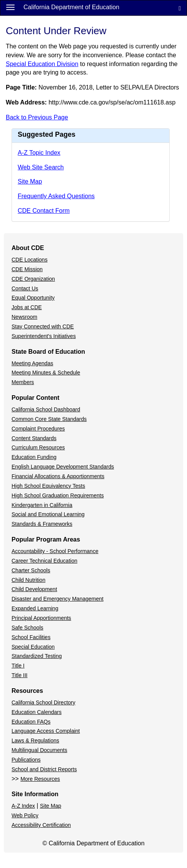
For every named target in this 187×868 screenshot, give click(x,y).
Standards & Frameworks (42, 524)
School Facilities (31, 637)
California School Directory (43, 702)
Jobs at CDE (27, 307)
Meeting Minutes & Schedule (46, 373)
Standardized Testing (37, 656)
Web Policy (25, 815)
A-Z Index (23, 806)
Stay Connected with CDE (43, 326)
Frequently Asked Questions (56, 196)
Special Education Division (42, 64)
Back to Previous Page (37, 117)
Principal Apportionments (41, 618)
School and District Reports (44, 769)
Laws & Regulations (35, 740)
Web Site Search (41, 167)
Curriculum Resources (38, 447)
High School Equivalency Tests (48, 486)
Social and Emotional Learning (48, 514)
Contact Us (25, 288)
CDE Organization (33, 279)
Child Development (34, 589)
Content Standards (34, 438)
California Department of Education (71, 7)
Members (23, 382)
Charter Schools (31, 570)
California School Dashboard (46, 409)
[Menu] (10, 7)
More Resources (40, 779)
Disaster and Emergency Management (58, 599)
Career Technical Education (44, 561)
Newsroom (24, 317)
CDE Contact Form (44, 211)
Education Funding (34, 457)
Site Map (30, 181)
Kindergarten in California (42, 505)
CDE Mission (27, 269)
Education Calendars (37, 712)
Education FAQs (31, 722)
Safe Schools (28, 628)
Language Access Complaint (46, 731)
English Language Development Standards (63, 467)
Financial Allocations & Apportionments (58, 476)
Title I (18, 666)
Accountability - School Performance (55, 551)
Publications (26, 760)
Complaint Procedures (38, 429)
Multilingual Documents (39, 750)
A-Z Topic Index (39, 153)
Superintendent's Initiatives (44, 336)
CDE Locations (29, 260)
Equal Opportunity (33, 298)
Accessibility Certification (41, 825)
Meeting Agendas (32, 363)
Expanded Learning (35, 608)
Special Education (33, 647)
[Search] (180, 8)
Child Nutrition (28, 580)
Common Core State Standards (49, 419)
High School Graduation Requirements (58, 495)
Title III (20, 675)
